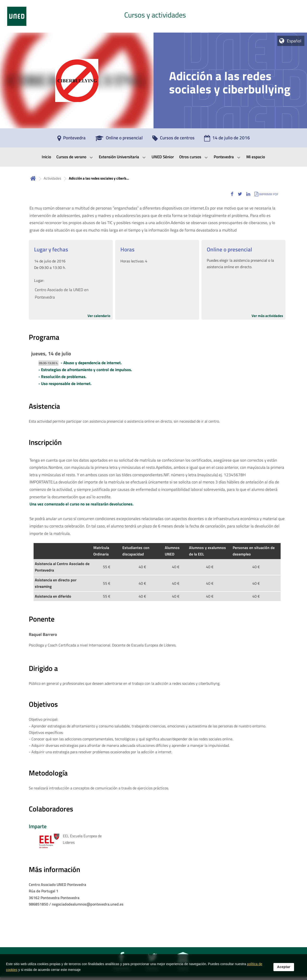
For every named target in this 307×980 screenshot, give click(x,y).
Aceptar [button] (284, 967)
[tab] (153, 16)
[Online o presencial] (119, 139)
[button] (232, 194)
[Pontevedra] (71, 139)
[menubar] (153, 157)
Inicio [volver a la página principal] (33, 178)
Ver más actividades (267, 316)
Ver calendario (99, 316)
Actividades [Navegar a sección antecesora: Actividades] (52, 178)
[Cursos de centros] (173, 139)
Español (294, 41)
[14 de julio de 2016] (227, 139)
